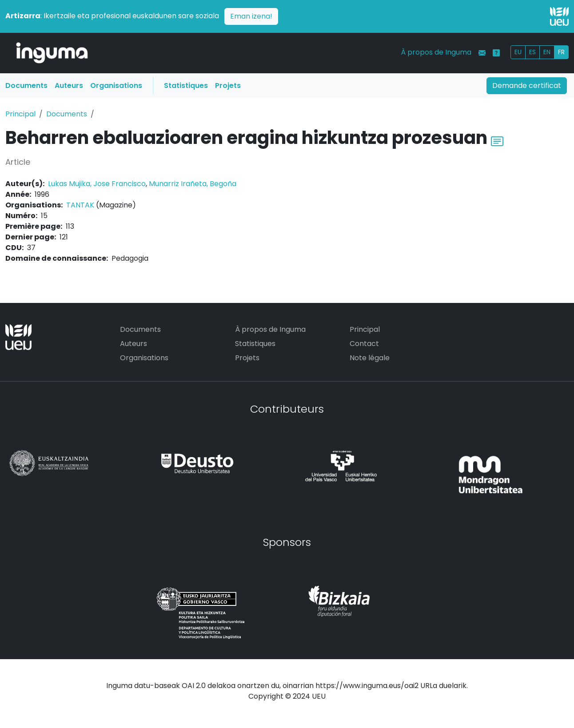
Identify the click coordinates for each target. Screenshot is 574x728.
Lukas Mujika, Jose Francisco (97, 184)
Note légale (370, 358)
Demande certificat (527, 86)
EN (547, 52)
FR (561, 52)
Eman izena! (251, 16)
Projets (228, 86)
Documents (26, 86)
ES (532, 52)
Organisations (116, 86)
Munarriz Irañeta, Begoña (193, 184)
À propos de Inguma (436, 52)
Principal (20, 114)
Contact (364, 344)
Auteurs (69, 86)
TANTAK (80, 205)
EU (518, 52)
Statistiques (186, 86)
